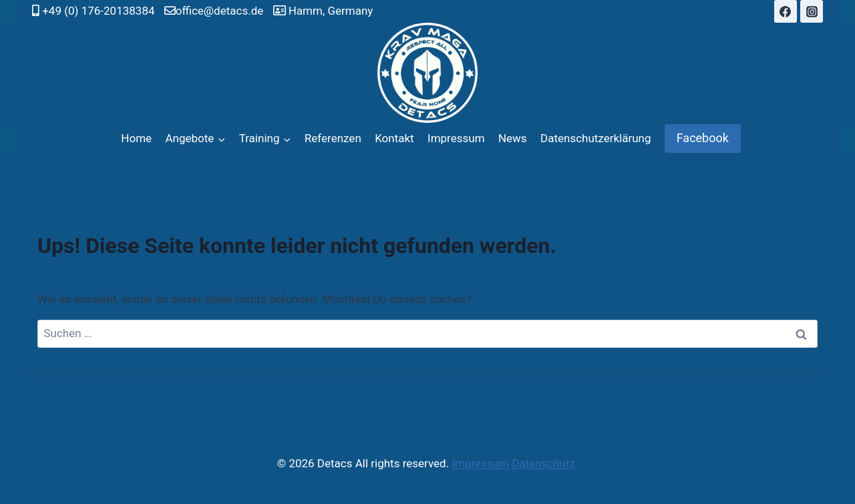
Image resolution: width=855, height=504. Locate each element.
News (513, 138)
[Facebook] (786, 11)
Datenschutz (545, 463)
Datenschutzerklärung (595, 138)
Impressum (456, 138)
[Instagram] (812, 11)
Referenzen (333, 138)
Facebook (703, 138)
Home (136, 138)
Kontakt (394, 138)
